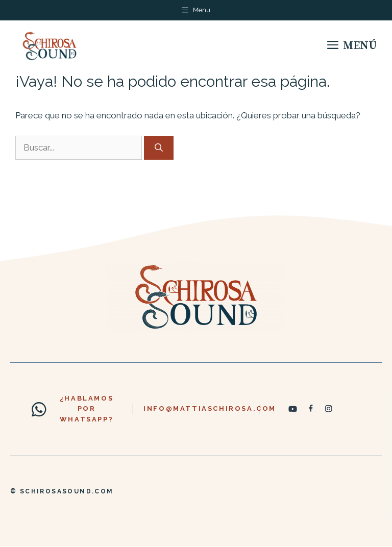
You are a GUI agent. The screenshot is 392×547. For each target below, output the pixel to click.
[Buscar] (159, 148)
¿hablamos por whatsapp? (87, 409)
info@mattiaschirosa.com (210, 408)
